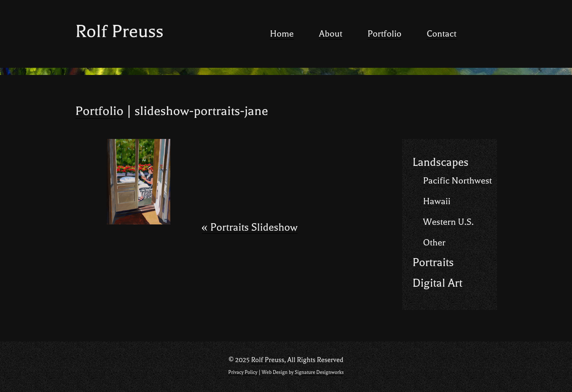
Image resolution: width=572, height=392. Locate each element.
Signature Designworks (319, 372)
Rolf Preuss (120, 31)
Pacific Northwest (458, 181)
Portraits (433, 263)
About (331, 34)
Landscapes (441, 162)
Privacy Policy (243, 372)
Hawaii (437, 201)
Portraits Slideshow (250, 228)
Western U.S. (448, 222)
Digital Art (438, 283)
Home (282, 34)
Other (434, 243)
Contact (441, 34)
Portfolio (385, 34)
